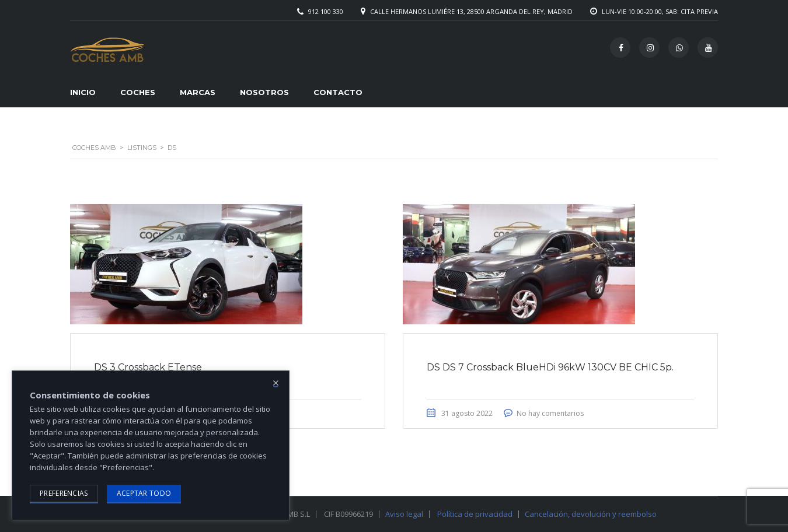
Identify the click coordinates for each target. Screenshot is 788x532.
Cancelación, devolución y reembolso (591, 514)
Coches (138, 92)
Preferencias (64, 493)
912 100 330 (326, 11)
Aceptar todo (144, 493)
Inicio (83, 92)
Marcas (198, 92)
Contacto (338, 92)
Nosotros (264, 92)
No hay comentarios (550, 413)
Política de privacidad (475, 514)
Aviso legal (404, 514)
